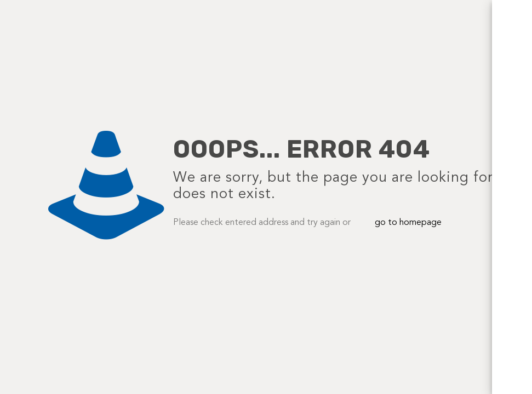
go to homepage (408, 223)
